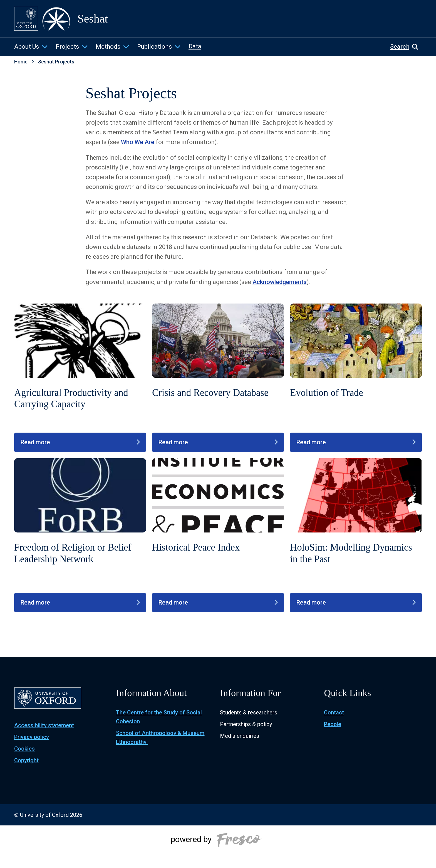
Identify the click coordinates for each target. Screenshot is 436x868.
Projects (67, 47)
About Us (27, 47)
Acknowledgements (280, 282)
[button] (406, 47)
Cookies (24, 749)
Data (195, 46)
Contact (334, 712)
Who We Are (138, 142)
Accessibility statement (44, 725)
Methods (108, 47)
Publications (154, 47)
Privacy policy (32, 737)
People (333, 724)
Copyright (26, 760)
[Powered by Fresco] (218, 847)
